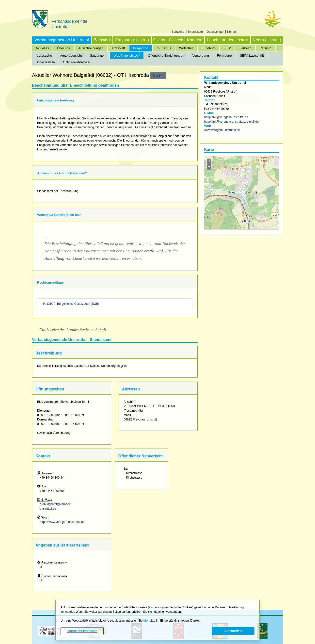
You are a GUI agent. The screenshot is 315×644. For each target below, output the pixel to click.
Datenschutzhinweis (82, 631)
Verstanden (233, 631)
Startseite (178, 32)
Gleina (159, 40)
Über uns (64, 48)
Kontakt (232, 32)
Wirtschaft (186, 48)
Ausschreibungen (91, 48)
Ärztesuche (44, 56)
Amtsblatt (118, 48)
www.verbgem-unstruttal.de (222, 130)
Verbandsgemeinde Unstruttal (62, 40)
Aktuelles (42, 48)
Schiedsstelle (45, 62)
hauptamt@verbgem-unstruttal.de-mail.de (231, 122)
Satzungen (98, 56)
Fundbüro (209, 48)
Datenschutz (215, 32)
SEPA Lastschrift (252, 56)
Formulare (224, 56)
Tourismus (164, 48)
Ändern (158, 75)
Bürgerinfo (141, 48)
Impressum (196, 32)
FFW (227, 48)
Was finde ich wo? (127, 56)
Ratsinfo (265, 48)
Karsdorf (195, 40)
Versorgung (200, 56)
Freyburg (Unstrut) (132, 40)
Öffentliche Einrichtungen (166, 56)
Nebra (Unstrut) (267, 40)
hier (146, 621)
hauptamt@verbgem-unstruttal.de (226, 117)
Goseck (176, 40)
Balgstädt (102, 40)
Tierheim (245, 48)
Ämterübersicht (71, 56)
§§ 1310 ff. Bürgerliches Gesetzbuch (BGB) (71, 304)
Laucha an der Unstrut (227, 40)
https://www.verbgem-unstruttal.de (62, 522)
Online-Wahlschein (77, 62)
